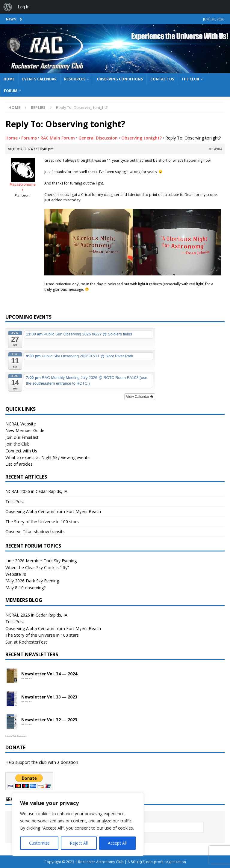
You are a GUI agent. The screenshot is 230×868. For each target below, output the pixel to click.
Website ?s (16, 574)
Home (9, 79)
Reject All (79, 843)
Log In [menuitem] (24, 7)
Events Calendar (39, 79)
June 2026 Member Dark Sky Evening (41, 561)
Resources (75, 79)
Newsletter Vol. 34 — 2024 (49, 674)
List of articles (19, 464)
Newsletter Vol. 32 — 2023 (49, 720)
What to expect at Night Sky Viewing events (47, 457)
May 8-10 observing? (25, 588)
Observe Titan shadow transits (35, 532)
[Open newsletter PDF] (12, 676)
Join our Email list (22, 437)
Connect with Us (21, 451)
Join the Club (18, 444)
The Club (190, 79)
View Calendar (140, 397)
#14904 (216, 149)
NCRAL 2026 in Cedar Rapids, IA (36, 491)
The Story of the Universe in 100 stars (42, 522)
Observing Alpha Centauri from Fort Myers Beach (53, 511)
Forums (29, 138)
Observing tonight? (142, 138)
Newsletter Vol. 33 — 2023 (49, 697)
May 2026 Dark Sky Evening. (33, 581)
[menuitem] (8, 7)
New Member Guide (25, 430)
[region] (78, 824)
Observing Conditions (120, 79)
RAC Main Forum (58, 138)
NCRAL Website (21, 424)
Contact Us (162, 79)
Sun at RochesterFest (26, 642)
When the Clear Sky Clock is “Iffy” (37, 568)
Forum (11, 91)
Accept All (117, 843)
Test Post (15, 502)
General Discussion (98, 138)
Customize (39, 843)
